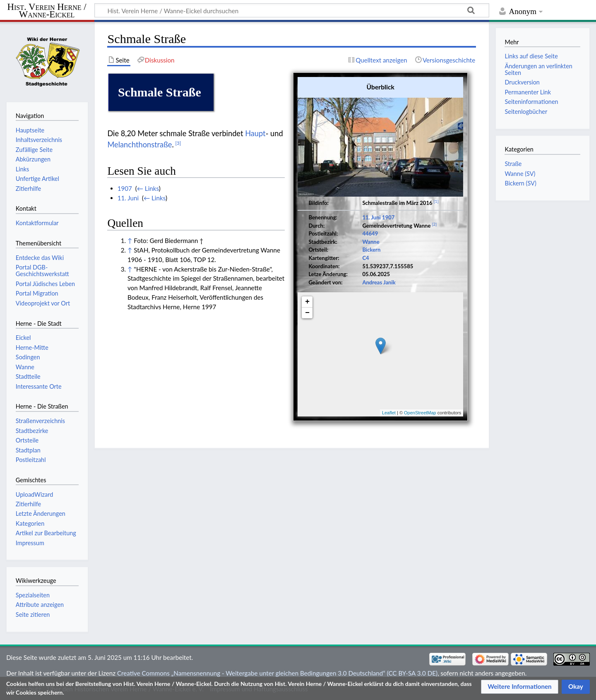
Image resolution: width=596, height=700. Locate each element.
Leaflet (389, 413)
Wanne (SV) (520, 174)
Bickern (371, 250)
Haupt (255, 133)
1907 (388, 217)
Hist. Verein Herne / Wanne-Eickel (47, 11)
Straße (513, 164)
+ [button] (307, 302)
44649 (370, 233)
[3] (178, 143)
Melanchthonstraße (139, 144)
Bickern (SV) (520, 183)
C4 (365, 258)
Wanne (371, 242)
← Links (148, 188)
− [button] (307, 313)
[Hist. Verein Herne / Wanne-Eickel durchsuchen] (292, 10)
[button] (520, 687)
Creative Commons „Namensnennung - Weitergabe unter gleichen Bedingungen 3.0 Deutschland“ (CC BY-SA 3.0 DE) (277, 673)
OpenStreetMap (420, 413)
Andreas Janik (379, 282)
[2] (435, 224)
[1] (436, 201)
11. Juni (371, 217)
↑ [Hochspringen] (130, 241)
